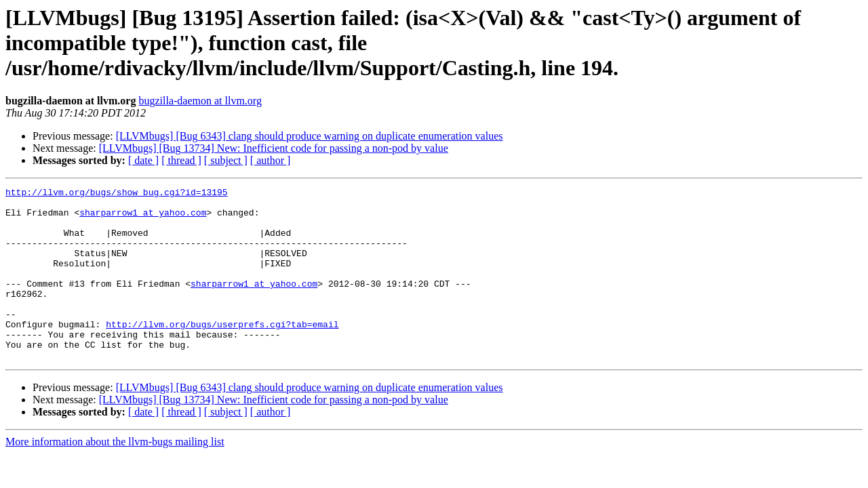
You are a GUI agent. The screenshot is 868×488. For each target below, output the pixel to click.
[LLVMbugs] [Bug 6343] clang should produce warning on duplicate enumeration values (310, 136)
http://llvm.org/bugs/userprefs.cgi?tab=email (222, 352)
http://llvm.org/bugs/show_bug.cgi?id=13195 (117, 194)
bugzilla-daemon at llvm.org (200, 101)
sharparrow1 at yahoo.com (143, 218)
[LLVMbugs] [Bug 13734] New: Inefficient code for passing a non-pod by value (274, 148)
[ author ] (271, 160)
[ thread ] (181, 160)
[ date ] (143, 160)
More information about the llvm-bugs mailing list (115, 476)
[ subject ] (226, 160)
